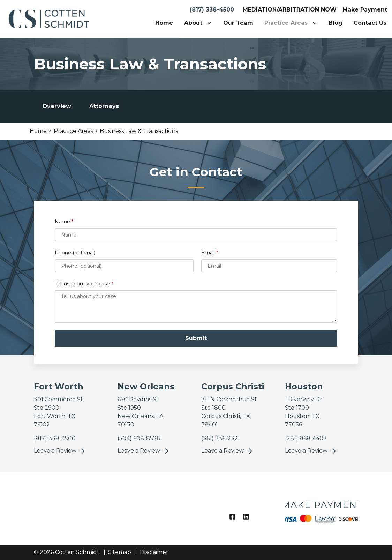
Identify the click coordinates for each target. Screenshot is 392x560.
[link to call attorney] (55, 438)
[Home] (164, 23)
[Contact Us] (370, 23)
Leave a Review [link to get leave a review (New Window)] (60, 451)
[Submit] (196, 338)
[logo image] (322, 508)
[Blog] (336, 23)
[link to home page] (49, 18)
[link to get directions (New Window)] (70, 412)
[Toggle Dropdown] (211, 23)
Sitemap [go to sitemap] (120, 552)
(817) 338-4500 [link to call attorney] (212, 10)
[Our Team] (238, 23)
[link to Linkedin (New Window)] (246, 516)
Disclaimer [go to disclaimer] (154, 552)
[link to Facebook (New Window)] (232, 516)
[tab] (57, 106)
